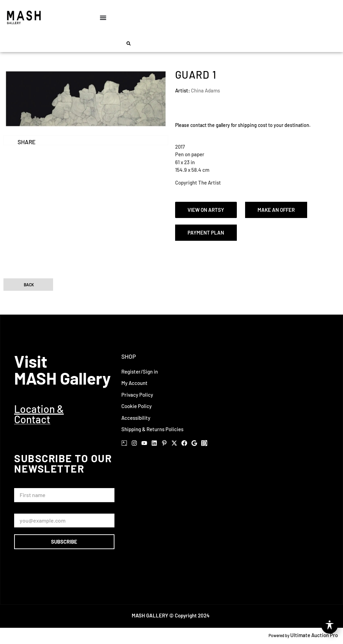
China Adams (205, 90)
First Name (28, 485)
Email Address (32, 510)
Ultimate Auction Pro (314, 635)
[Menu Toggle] (103, 18)
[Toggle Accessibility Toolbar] (330, 625)
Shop (129, 356)
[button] (129, 43)
